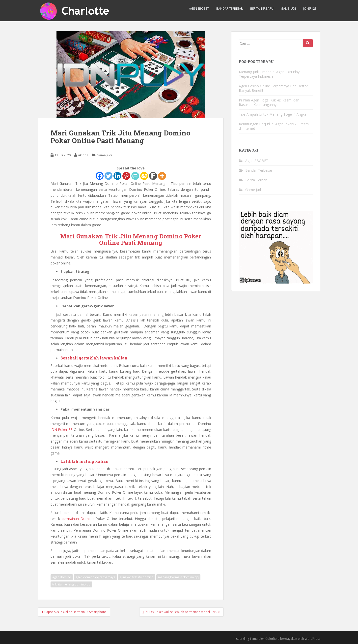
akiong (83, 155)
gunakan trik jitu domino (137, 577)
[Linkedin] (117, 176)
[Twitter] (109, 176)
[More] (162, 176)
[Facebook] (100, 176)
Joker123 (310, 9)
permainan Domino (78, 519)
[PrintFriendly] (135, 176)
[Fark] (153, 176)
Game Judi (288, 9)
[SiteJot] (144, 176)
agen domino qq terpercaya (95, 577)
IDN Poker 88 (62, 430)
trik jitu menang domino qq (71, 584)
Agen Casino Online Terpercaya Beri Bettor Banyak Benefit (273, 88)
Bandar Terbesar (230, 9)
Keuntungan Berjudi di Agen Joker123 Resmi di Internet (274, 126)
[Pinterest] (126, 176)
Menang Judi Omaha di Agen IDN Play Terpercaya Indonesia (269, 74)
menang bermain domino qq (178, 577)
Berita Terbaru (262, 9)
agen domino (62, 577)
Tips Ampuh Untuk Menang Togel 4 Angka (273, 114)
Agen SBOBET (199, 9)
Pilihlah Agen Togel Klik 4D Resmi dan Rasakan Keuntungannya (269, 102)
